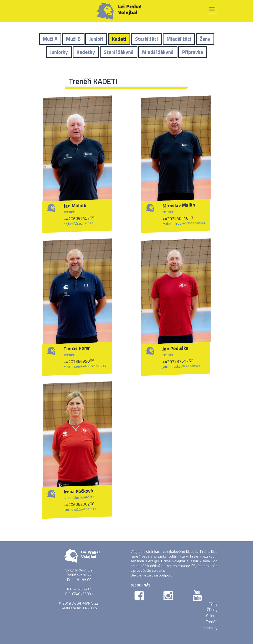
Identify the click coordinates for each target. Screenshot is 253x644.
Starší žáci (147, 39)
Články (212, 609)
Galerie (212, 615)
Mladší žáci (179, 39)
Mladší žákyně (158, 52)
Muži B (73, 39)
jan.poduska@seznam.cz (181, 366)
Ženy (205, 39)
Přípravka (193, 52)
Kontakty (210, 628)
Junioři (96, 39)
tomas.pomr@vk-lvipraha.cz (85, 366)
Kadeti (119, 39)
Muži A (50, 39)
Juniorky (59, 52)
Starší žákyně (119, 52)
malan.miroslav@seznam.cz (184, 223)
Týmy (213, 603)
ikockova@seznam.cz (80, 509)
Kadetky (86, 52)
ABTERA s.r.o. (87, 608)
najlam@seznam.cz (79, 223)
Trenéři (212, 622)
